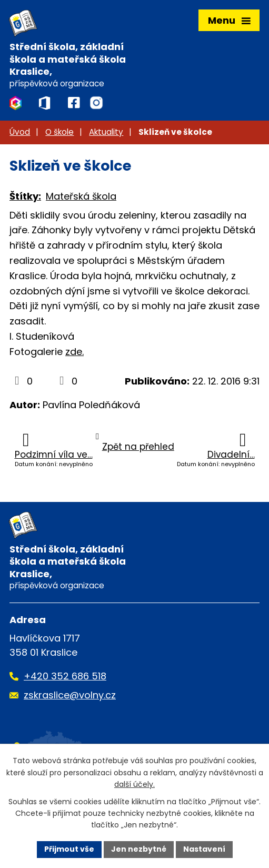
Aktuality (106, 132)
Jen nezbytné (139, 849)
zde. (74, 352)
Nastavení (204, 849)
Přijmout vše (69, 849)
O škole (59, 132)
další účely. (134, 784)
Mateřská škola (81, 196)
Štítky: (25, 196)
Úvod (20, 132)
